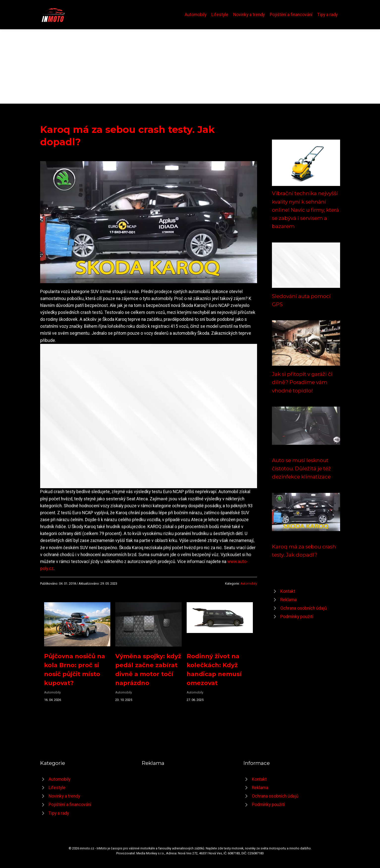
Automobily (196, 15)
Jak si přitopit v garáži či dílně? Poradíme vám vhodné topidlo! (302, 382)
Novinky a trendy (249, 15)
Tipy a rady (327, 15)
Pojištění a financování (291, 15)
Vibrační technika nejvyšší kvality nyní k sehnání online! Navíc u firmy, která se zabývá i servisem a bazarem (305, 210)
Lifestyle (220, 15)
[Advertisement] (190, 66)
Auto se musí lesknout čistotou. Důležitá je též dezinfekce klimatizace (301, 469)
